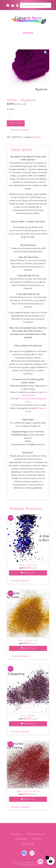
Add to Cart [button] (28, 573)
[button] (28, 33)
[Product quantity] (10, 116)
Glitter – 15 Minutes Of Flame (28, 791)
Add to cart (16, 123)
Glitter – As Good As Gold (28, 640)
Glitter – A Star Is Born (28, 565)
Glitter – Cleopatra (28, 716)
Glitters (38, 137)
